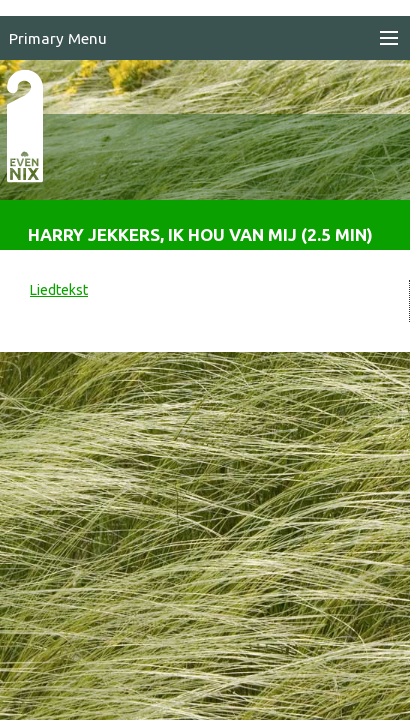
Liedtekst (59, 290)
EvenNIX (35, 158)
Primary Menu (58, 38)
